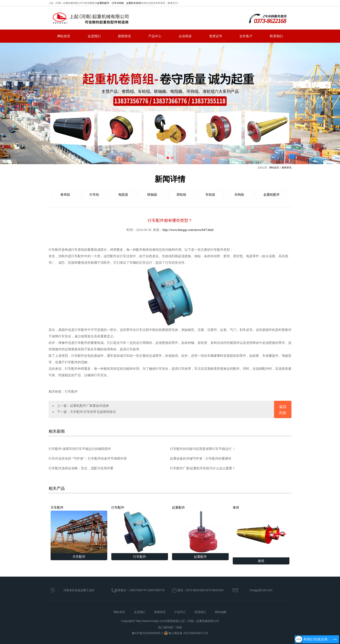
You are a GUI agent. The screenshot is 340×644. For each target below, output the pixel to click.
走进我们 (94, 36)
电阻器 (123, 195)
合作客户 (246, 36)
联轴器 (152, 195)
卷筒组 (65, 195)
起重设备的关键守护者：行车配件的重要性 (201, 459)
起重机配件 (103, 3)
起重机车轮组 (134, 3)
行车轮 (94, 195)
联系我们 (276, 36)
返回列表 (283, 410)
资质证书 (216, 36)
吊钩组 (239, 195)
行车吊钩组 (118, 3)
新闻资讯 (124, 36)
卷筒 (261, 532)
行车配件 (140, 529)
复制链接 (173, 621)
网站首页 (64, 36)
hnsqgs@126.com (261, 590)
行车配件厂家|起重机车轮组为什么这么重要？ (203, 468)
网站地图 (221, 612)
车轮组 (210, 195)
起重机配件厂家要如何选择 (89, 406)
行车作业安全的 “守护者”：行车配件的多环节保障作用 (88, 459)
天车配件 (79, 529)
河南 (179, 627)
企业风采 (185, 36)
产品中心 (155, 36)
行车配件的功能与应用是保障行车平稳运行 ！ (203, 449)
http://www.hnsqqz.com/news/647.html (188, 230)
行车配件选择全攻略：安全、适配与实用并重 (81, 468)
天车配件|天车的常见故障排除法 (93, 412)
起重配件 (200, 529)
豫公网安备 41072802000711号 (186, 633)
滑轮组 (181, 195)
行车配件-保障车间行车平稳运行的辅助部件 (80, 449)
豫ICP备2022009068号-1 (148, 633)
